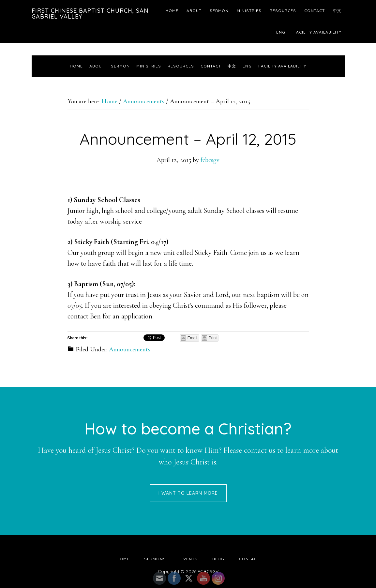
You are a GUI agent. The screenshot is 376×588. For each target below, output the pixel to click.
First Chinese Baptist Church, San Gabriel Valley (90, 14)
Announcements (130, 349)
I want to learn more (188, 493)
